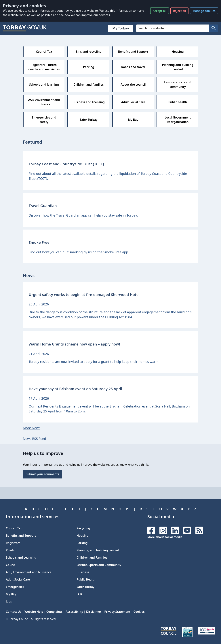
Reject (179, 11)
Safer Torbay (85, 587)
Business (83, 572)
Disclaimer (94, 612)
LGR (79, 594)
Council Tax (14, 528)
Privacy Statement (117, 612)
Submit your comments (42, 474)
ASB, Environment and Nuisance (29, 572)
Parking (82, 543)
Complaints (54, 612)
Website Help (34, 612)
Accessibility (74, 612)
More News (32, 428)
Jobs (9, 601)
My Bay (11, 594)
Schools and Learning (21, 557)
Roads (10, 550)
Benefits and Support (21, 536)
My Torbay (121, 28)
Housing (82, 536)
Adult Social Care (18, 579)
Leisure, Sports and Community (99, 565)
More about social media (165, 537)
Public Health (86, 579)
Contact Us (14, 612)
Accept (160, 11)
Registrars (13, 543)
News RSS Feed (34, 439)
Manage (204, 11)
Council (11, 565)
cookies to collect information (34, 11)
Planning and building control (98, 550)
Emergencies (15, 587)
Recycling (83, 528)
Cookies (139, 612)
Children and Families (92, 557)
